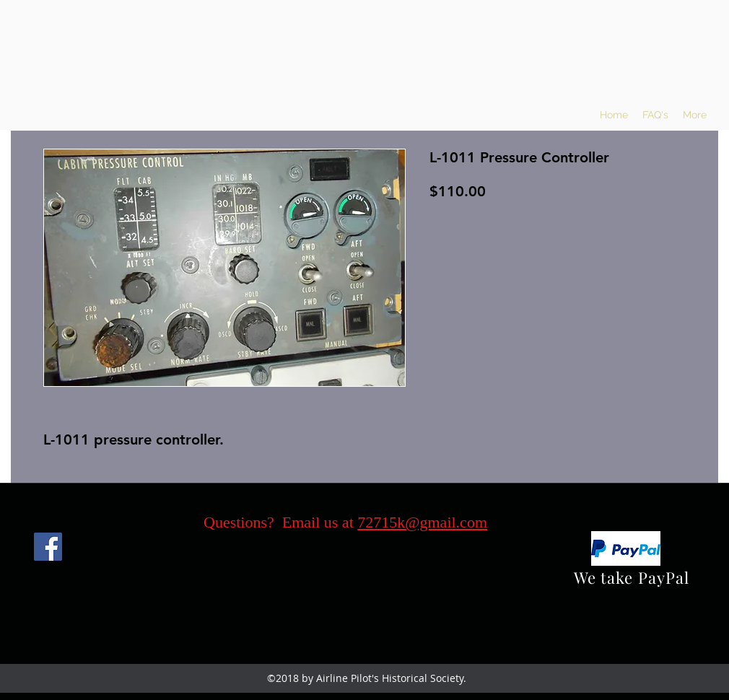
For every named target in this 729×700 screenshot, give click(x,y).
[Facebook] (48, 547)
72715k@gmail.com (422, 522)
